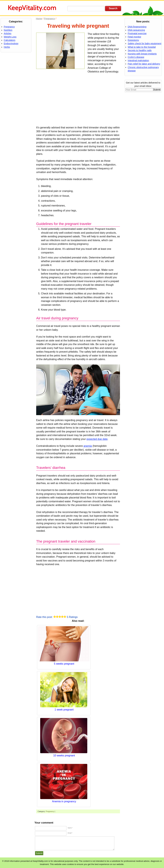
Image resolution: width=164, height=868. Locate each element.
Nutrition (8, 30)
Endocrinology (11, 43)
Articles (8, 33)
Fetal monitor (135, 37)
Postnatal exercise (137, 33)
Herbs (7, 47)
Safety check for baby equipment (145, 43)
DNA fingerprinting (137, 27)
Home (39, 19)
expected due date (97, 439)
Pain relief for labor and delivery (144, 64)
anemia (88, 446)
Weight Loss (10, 37)
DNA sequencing (136, 30)
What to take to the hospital (142, 47)
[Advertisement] (78, 99)
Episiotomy (133, 40)
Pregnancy (50, 811)
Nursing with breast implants (142, 54)
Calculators (10, 40)
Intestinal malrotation (138, 60)
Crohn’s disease (136, 57)
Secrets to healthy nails (140, 50)
